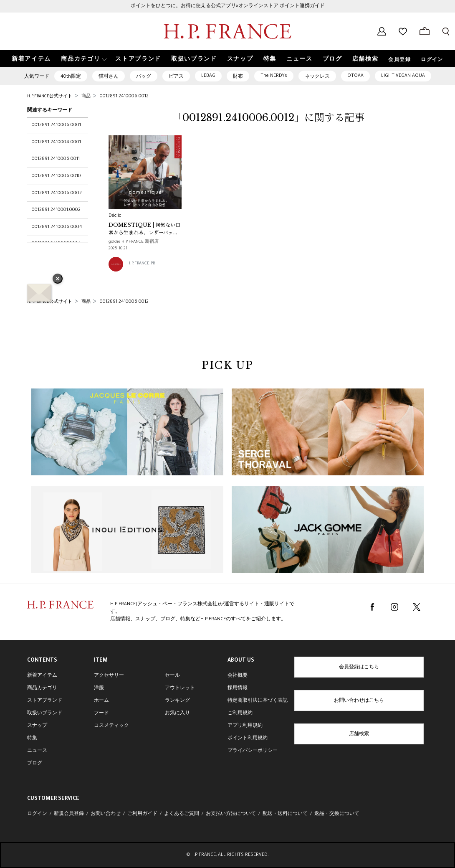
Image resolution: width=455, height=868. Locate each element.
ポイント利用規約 (248, 739)
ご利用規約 (240, 713)
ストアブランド (45, 701)
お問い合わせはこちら (359, 701)
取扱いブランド (45, 713)
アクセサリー (109, 676)
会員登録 (399, 60)
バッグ (144, 77)
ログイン (432, 60)
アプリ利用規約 (245, 726)
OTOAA (355, 76)
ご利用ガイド (142, 814)
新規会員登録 (69, 814)
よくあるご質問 (182, 814)
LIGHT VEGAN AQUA (403, 76)
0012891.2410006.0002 (57, 193)
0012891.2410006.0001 (56, 125)
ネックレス (317, 77)
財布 (238, 77)
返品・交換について (337, 814)
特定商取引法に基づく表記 (258, 701)
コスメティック (111, 726)
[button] (83, 59)
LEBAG (208, 76)
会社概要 (238, 676)
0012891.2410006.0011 (56, 159)
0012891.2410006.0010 (56, 176)
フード (101, 713)
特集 (32, 739)
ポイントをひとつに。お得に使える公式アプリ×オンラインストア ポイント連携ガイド (228, 6)
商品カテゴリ (42, 688)
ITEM (101, 661)
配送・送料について (285, 814)
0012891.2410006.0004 (57, 227)
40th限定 (71, 77)
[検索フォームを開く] (446, 31)
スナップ (37, 726)
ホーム (101, 701)
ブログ (35, 764)
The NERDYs (274, 76)
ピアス (176, 77)
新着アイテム (42, 676)
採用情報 (238, 688)
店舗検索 (359, 734)
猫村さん (109, 77)
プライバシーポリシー (253, 751)
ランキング (177, 701)
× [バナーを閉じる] (58, 279)
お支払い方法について (231, 814)
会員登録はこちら (359, 667)
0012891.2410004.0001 (56, 142)
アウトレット (180, 688)
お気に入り (177, 713)
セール (172, 676)
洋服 (99, 688)
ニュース (37, 751)
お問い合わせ (106, 814)
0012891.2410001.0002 (56, 210)
